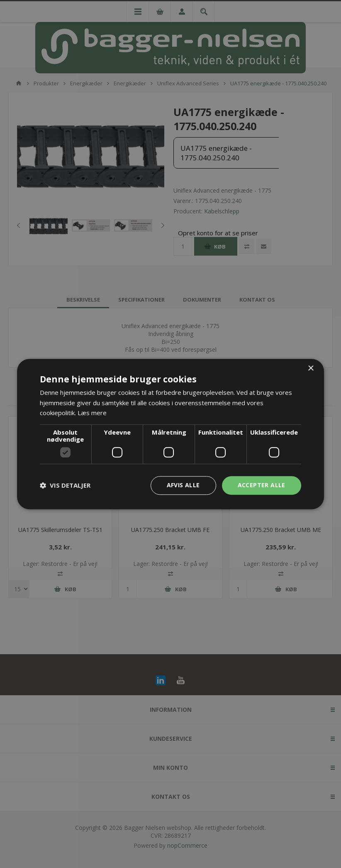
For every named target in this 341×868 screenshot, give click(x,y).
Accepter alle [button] (262, 485)
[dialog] (170, 434)
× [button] (311, 369)
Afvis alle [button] (183, 485)
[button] (65, 486)
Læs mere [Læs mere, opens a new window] (92, 413)
